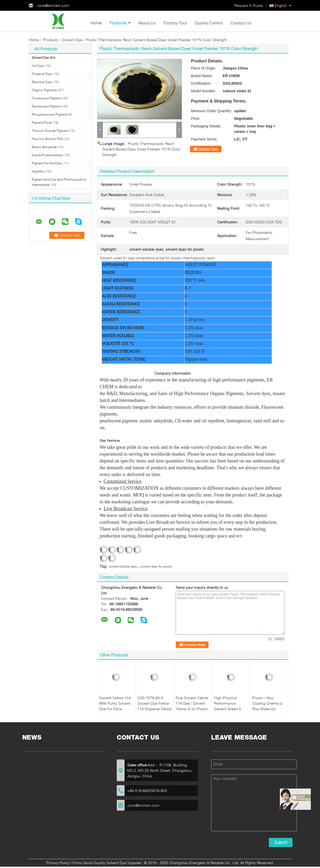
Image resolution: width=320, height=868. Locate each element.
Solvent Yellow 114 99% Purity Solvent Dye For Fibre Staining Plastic (115, 706)
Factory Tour (175, 23)
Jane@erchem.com (53, 5)
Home (96, 23)
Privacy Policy (58, 863)
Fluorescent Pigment (46, 98)
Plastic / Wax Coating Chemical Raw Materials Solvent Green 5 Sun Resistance (267, 709)
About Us (147, 23)
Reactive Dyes (42, 82)
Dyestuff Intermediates (48, 155)
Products (118, 23)
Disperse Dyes (42, 74)
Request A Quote (249, 5)
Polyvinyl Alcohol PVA (47, 139)
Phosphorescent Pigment (50, 114)
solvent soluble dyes (123, 566)
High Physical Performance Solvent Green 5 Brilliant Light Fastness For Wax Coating (229, 711)
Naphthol (38, 171)
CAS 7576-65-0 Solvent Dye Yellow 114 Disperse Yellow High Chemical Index (154, 709)
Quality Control (209, 23)
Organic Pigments (44, 90)
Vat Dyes (38, 66)
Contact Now (208, 149)
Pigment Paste (42, 123)
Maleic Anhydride (44, 147)
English (281, 5)
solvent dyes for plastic (156, 566)
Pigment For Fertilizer (47, 163)
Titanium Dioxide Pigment (50, 131)
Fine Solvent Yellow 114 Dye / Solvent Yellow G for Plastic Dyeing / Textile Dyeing (192, 709)
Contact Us (241, 23)
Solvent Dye (72, 40)
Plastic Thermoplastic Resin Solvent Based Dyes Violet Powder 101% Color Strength (141, 149)
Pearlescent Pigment (46, 106)
